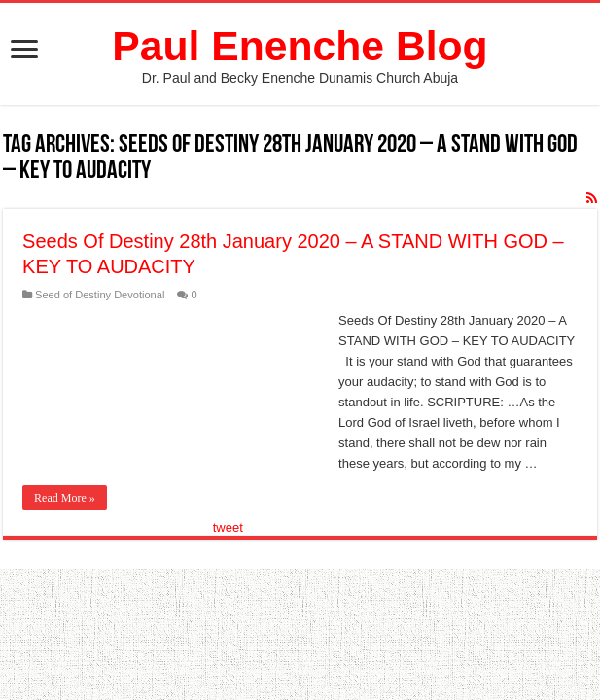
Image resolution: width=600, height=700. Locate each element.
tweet (228, 527)
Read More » (65, 498)
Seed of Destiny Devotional (100, 295)
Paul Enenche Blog (300, 46)
